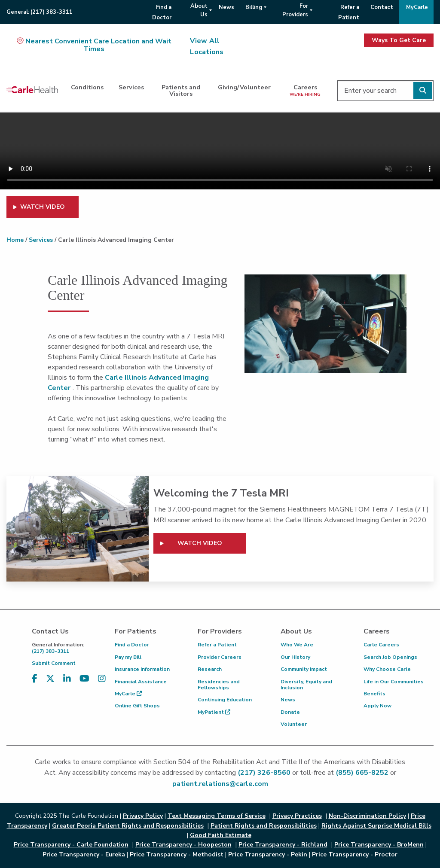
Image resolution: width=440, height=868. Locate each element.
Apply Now (377, 706)
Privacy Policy (143, 816)
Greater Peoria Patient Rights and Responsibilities (128, 826)
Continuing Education (225, 700)
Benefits (374, 694)
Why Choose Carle (387, 669)
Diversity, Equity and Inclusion (306, 685)
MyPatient (214, 712)
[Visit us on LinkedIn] (67, 684)
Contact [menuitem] (382, 7)
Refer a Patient (217, 645)
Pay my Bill (128, 657)
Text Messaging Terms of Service (217, 816)
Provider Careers (220, 657)
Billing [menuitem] (254, 7)
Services (41, 240)
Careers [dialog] (305, 90)
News (288, 700)
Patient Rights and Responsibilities (264, 826)
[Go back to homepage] (32, 89)
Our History (295, 657)
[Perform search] (423, 91)
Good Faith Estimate (221, 835)
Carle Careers (381, 645)
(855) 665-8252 (362, 773)
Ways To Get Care (399, 40)
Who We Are (297, 645)
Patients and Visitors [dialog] (181, 90)
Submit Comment (54, 663)
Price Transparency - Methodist (177, 854)
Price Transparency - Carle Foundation (71, 845)
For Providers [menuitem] (295, 10)
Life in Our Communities (394, 682)
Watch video (200, 543)
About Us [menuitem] (199, 10)
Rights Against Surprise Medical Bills (376, 826)
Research (210, 669)
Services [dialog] (131, 87)
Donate (290, 712)
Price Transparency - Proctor (355, 854)
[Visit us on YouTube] (84, 684)
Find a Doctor (132, 645)
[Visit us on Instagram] (102, 684)
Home (15, 240)
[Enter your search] (385, 91)
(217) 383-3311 (67, 648)
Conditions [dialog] (87, 87)
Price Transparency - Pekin (268, 854)
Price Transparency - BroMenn (379, 845)
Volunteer (294, 724)
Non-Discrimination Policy (367, 816)
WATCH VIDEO (43, 207)
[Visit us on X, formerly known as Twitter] (50, 684)
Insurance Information (142, 669)
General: (40, 12)
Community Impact (304, 669)
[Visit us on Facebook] (35, 684)
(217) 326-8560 (264, 773)
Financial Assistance (141, 682)
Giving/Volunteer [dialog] (244, 87)
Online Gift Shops (137, 706)
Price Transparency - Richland (283, 845)
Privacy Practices (297, 816)
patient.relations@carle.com (220, 784)
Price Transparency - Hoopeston (183, 845)
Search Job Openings (390, 657)
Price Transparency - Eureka (84, 854)
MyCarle (128, 694)
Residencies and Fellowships (219, 685)
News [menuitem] (226, 7)
